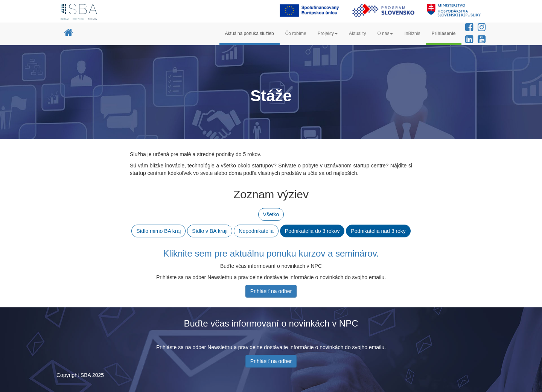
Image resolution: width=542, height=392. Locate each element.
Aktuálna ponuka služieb (250, 33)
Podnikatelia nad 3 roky (378, 231)
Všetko (271, 214)
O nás (385, 33)
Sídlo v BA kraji (210, 231)
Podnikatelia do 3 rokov (312, 231)
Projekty (328, 33)
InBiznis (412, 33)
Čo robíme (296, 33)
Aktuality (357, 33)
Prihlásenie (443, 33)
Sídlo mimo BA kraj (158, 231)
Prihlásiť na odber (271, 291)
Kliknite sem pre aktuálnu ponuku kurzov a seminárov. (271, 253)
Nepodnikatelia (256, 231)
